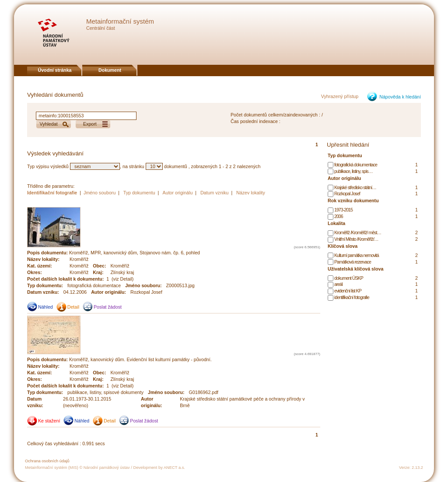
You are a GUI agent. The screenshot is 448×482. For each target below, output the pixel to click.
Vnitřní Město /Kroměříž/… (356, 239)
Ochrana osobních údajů (47, 461)
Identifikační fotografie (53, 193)
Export (90, 124)
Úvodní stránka (55, 70)
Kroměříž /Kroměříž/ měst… (358, 232)
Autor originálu (178, 193)
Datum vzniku (215, 193)
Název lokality (251, 193)
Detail (73, 307)
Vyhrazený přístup (340, 96)
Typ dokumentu (139, 193)
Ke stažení (49, 421)
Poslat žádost (108, 307)
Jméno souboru (100, 193)
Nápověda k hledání (400, 97)
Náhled (45, 307)
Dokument (110, 70)
